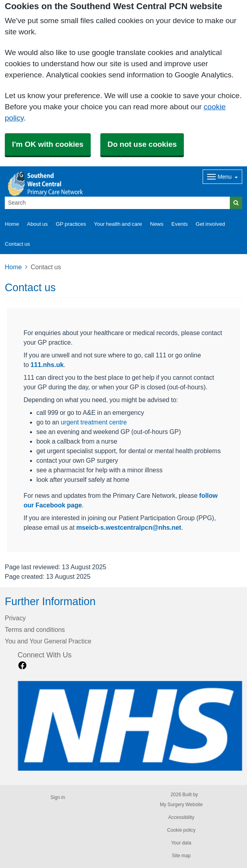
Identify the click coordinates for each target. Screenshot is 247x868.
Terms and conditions (35, 629)
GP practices (71, 224)
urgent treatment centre (94, 422)
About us (38, 224)
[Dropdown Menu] (222, 177)
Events (180, 224)
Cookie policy (181, 830)
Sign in (58, 797)
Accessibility (181, 817)
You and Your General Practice (48, 641)
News (157, 224)
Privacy (15, 618)
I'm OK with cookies (48, 144)
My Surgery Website (181, 805)
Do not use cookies (142, 144)
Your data (181, 843)
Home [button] (12, 224)
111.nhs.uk (47, 365)
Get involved (210, 224)
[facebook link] (22, 666)
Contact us (17, 244)
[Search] (118, 203)
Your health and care (118, 224)
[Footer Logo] (130, 726)
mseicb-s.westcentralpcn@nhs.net (129, 527)
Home (13, 267)
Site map (181, 856)
